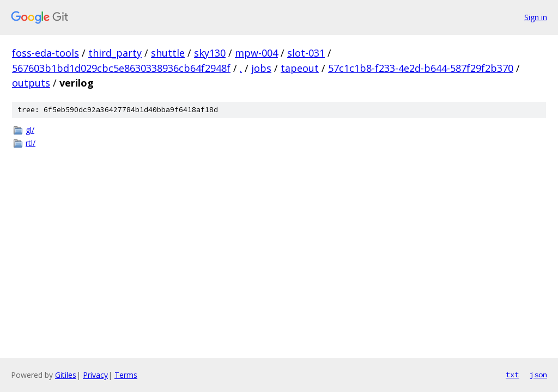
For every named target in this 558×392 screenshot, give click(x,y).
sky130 (210, 53)
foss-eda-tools (46, 53)
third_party (115, 53)
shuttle (168, 53)
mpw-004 (256, 53)
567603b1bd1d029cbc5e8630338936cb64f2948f (121, 68)
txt (512, 375)
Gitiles (66, 375)
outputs (31, 83)
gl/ (30, 130)
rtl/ (31, 143)
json (538, 375)
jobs (261, 68)
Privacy (95, 375)
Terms (126, 375)
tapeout (300, 68)
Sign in (536, 17)
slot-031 (306, 53)
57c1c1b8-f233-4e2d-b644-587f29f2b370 (421, 68)
